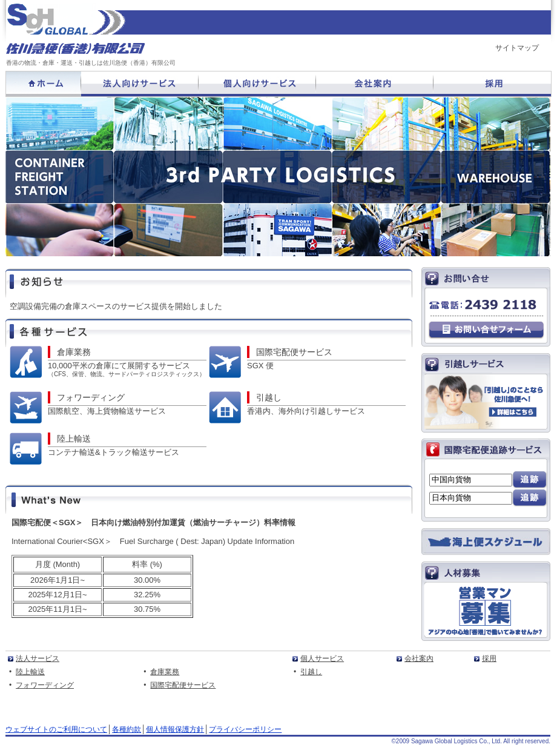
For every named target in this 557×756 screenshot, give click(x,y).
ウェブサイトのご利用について (56, 729)
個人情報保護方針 (175, 729)
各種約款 (127, 729)
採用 (489, 658)
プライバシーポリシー (245, 729)
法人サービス (38, 658)
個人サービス (322, 658)
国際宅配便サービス (294, 352)
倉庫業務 (74, 352)
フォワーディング (91, 397)
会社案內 (419, 658)
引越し (269, 397)
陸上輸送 (74, 439)
